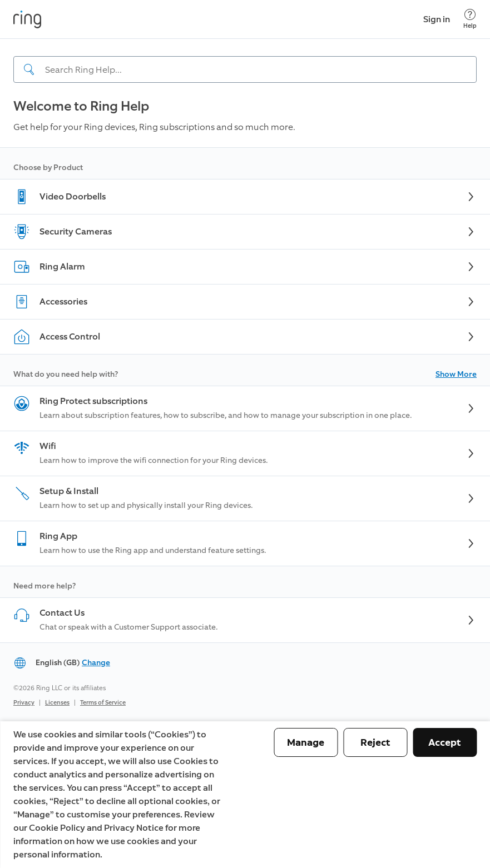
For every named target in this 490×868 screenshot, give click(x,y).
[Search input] (245, 69)
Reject (375, 742)
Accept (445, 742)
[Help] (470, 19)
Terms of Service (103, 703)
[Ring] (27, 19)
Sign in (437, 19)
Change (96, 663)
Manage (306, 742)
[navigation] (245, 61)
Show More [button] (456, 374)
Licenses (57, 703)
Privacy (24, 703)
